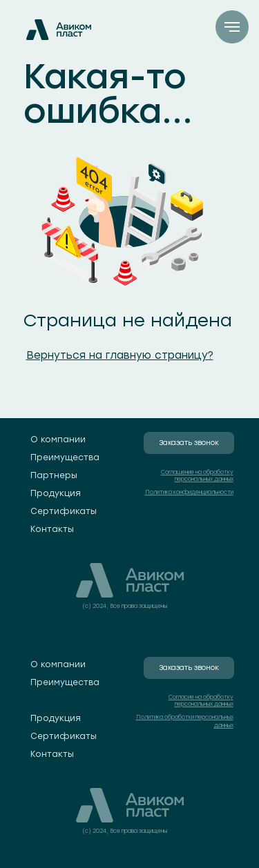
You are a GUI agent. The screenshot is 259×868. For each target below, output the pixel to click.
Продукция (56, 493)
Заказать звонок (189, 443)
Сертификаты (64, 511)
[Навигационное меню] (232, 27)
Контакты (52, 529)
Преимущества (65, 457)
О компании (58, 440)
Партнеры (54, 475)
